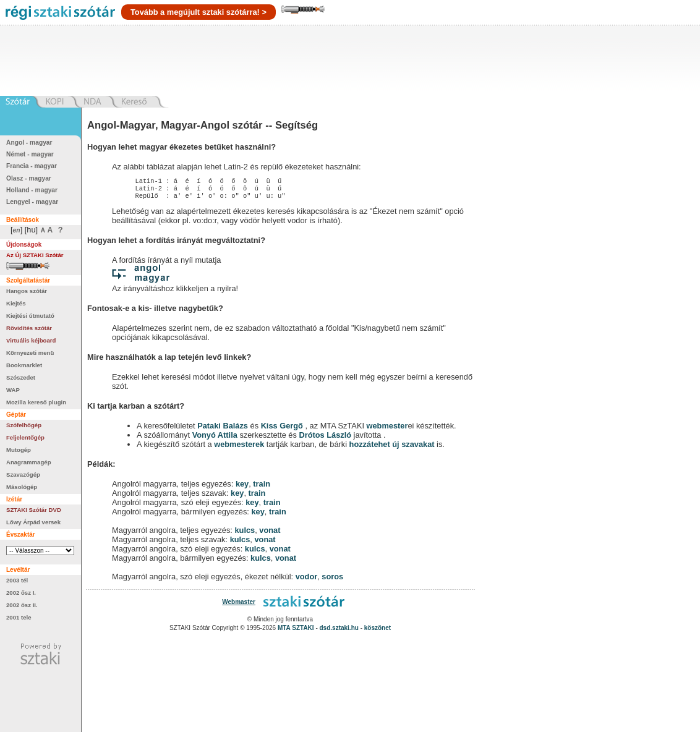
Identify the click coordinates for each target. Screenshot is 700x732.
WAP (13, 390)
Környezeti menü (30, 353)
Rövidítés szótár (29, 328)
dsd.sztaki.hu (339, 632)
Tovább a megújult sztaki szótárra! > (198, 12)
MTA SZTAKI (296, 632)
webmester (387, 429)
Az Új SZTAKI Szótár (35, 255)
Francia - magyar (32, 166)
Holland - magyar (32, 190)
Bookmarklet (24, 365)
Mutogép (19, 450)
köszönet (378, 632)
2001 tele (19, 617)
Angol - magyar (29, 143)
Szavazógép (23, 475)
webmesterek (239, 448)
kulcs (245, 534)
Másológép (22, 487)
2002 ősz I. (21, 593)
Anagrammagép (29, 462)
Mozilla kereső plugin (36, 402)
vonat (270, 534)
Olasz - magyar (29, 178)
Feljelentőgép (25, 437)
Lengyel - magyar (32, 202)
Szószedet (21, 377)
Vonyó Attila (215, 439)
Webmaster (239, 606)
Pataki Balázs (224, 429)
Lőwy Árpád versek (33, 522)
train (262, 487)
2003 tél (17, 580)
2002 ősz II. (22, 605)
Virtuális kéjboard (31, 340)
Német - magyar (30, 154)
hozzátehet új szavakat (392, 448)
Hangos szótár (27, 291)
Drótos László (325, 439)
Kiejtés (16, 303)
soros (332, 580)
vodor (307, 580)
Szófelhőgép (24, 425)
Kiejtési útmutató (30, 316)
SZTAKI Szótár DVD (34, 510)
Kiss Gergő (283, 429)
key (242, 487)
